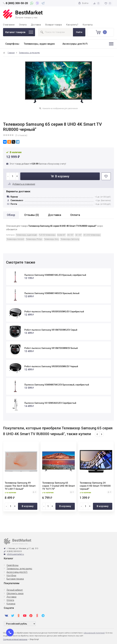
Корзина (11, 604)
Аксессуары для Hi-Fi (75, 44)
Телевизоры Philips (34, 239)
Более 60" (61, 235)
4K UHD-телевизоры (92, 235)
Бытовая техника (15, 579)
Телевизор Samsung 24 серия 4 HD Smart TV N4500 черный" (95, 486)
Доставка (36, 25)
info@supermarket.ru (15, 554)
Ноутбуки (11, 575)
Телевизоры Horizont (15, 239)
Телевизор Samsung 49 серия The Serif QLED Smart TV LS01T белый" (20, 486)
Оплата (23, 25)
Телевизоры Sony (51, 239)
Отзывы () (32, 215)
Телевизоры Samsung (70, 239)
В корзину (60, 176)
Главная (11, 53)
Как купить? (72, 25)
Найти (79, 32)
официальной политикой (94, 633)
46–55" (70, 235)
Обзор (11, 215)
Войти (83, 3)
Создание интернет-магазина (15, 639)
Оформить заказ (15, 593)
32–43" (78, 235)
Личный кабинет (15, 590)
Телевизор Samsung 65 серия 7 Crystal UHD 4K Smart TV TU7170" (58, 486)
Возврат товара (54, 25)
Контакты (88, 25)
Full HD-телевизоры (47, 235)
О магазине (9, 25)
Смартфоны (12, 44)
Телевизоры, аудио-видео (39, 44)
